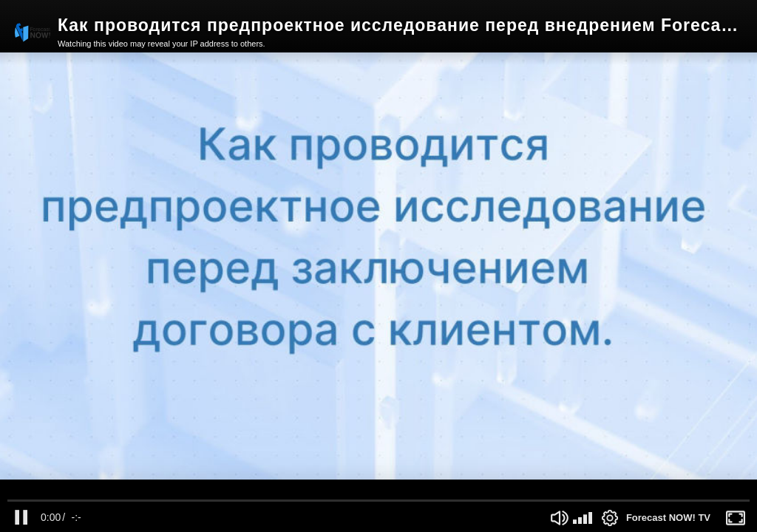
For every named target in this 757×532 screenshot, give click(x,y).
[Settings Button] (610, 518)
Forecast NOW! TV (668, 518)
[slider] (378, 501)
